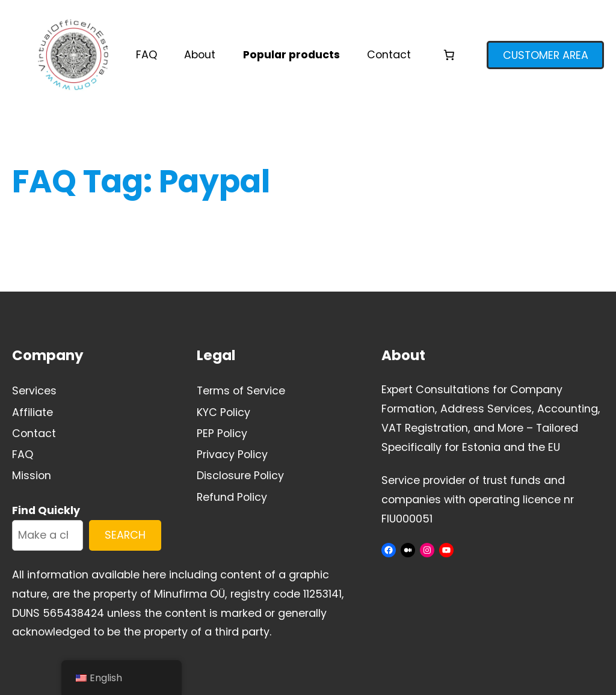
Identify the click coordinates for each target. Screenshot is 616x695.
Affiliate (32, 412)
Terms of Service (241, 390)
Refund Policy (232, 497)
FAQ (23, 454)
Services (34, 390)
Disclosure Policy (240, 475)
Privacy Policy (232, 454)
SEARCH (125, 535)
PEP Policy (222, 433)
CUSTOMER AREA (546, 55)
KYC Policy (223, 412)
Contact (34, 433)
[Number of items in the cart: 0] (449, 55)
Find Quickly (46, 510)
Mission (32, 475)
